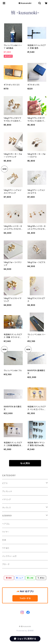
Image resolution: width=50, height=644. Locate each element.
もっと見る (25, 463)
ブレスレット (7, 491)
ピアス (5, 483)
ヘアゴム (6, 524)
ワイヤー (6, 532)
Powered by (25, 631)
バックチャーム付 (9, 556)
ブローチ (6, 564)
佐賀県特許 (7, 516)
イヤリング (6, 499)
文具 (4, 540)
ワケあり (6, 548)
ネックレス (7, 508)
